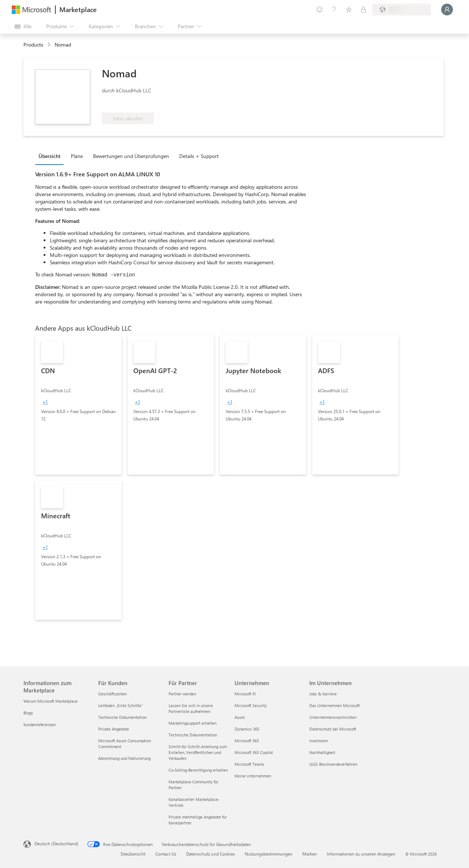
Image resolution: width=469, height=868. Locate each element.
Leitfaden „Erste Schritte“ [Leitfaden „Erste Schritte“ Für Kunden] (121, 705)
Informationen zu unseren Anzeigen (361, 854)
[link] (78, 405)
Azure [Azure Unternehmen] (240, 717)
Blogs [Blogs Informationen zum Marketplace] (28, 713)
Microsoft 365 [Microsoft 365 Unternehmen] (247, 741)
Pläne (77, 156)
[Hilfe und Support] (334, 10)
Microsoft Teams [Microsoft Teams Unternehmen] (249, 764)
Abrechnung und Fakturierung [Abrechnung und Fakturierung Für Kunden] (124, 758)
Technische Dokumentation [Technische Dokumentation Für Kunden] (122, 717)
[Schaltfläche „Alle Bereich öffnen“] (23, 26)
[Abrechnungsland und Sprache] (402, 10)
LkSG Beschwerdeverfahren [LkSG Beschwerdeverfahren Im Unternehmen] (333, 764)
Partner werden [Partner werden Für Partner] (182, 694)
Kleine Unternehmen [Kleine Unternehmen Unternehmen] (253, 776)
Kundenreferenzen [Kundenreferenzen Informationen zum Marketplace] (40, 724)
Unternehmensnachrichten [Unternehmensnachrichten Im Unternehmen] (333, 717)
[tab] (51, 156)
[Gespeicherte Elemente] (349, 10)
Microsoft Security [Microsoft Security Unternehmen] (251, 705)
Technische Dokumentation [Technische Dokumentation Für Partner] (193, 735)
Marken (310, 854)
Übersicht (49, 156)
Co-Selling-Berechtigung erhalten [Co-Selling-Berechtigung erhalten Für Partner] (198, 770)
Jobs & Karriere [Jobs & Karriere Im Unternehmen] (323, 694)
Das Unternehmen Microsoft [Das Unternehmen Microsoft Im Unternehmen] (335, 705)
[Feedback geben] (320, 10)
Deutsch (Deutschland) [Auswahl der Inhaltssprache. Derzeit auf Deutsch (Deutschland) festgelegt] (56, 843)
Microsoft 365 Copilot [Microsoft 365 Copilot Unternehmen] (254, 752)
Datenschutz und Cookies (211, 854)
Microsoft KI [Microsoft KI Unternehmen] (245, 694)
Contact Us (166, 854)
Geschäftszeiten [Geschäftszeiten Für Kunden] (112, 694)
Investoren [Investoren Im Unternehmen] (319, 741)
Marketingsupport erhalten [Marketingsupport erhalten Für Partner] (193, 723)
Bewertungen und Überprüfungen (131, 156)
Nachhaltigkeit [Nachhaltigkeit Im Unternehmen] (322, 752)
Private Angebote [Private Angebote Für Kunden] (114, 729)
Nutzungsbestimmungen (269, 854)
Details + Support (199, 156)
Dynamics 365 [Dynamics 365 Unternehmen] (247, 729)
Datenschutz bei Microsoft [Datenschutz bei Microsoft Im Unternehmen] (333, 729)
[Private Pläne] (363, 10)
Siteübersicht (133, 854)
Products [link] (33, 45)
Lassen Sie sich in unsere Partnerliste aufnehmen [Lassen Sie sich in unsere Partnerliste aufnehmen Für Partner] (191, 708)
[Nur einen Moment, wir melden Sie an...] (447, 10)
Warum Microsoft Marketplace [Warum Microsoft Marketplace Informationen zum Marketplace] (51, 701)
